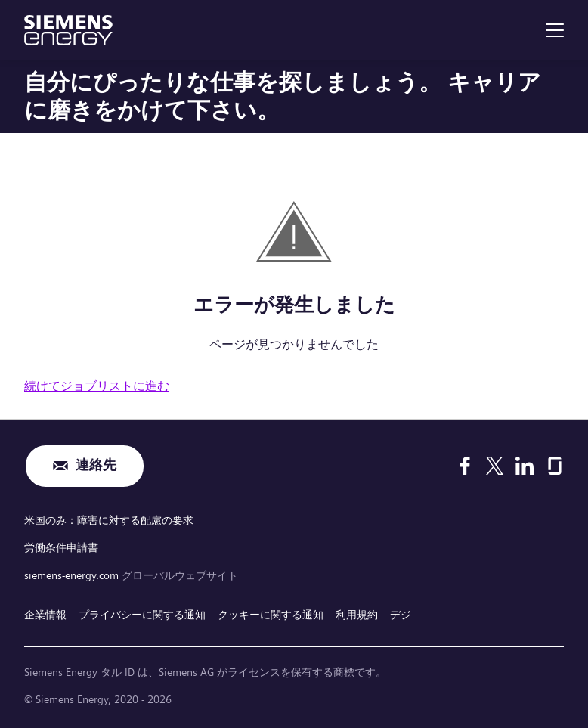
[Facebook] (465, 466)
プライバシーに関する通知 (142, 612)
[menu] (555, 30)
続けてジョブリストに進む (97, 386)
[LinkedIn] (525, 466)
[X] (495, 466)
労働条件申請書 (61, 546)
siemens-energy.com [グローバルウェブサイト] (73, 573)
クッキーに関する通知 (271, 612)
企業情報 (45, 612)
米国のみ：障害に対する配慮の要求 (109, 519)
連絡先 (96, 466)
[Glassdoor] (555, 466)
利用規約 (357, 612)
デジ (401, 612)
